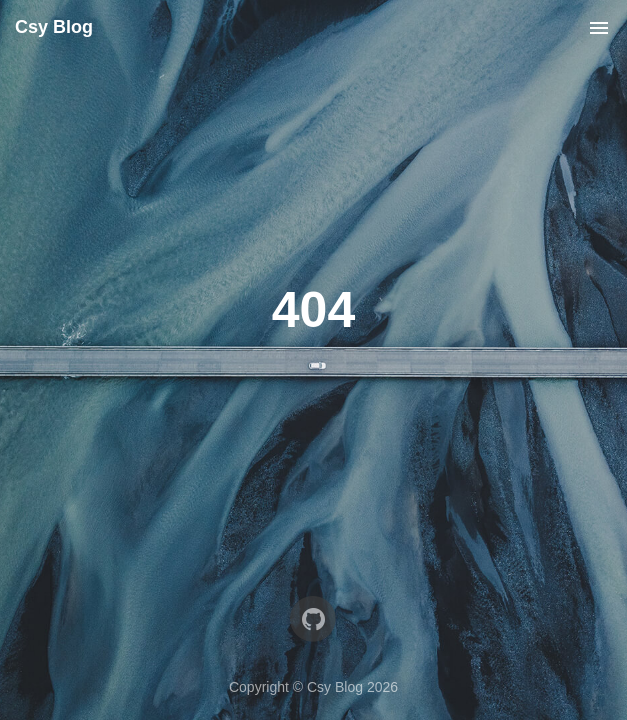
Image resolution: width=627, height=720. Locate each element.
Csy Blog (54, 27)
